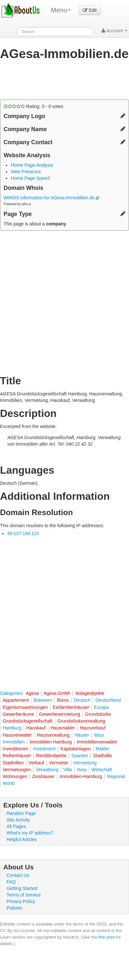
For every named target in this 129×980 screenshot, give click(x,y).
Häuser (82, 735)
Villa (68, 770)
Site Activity (18, 820)
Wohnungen (15, 776)
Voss (82, 770)
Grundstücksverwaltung (81, 721)
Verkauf (36, 763)
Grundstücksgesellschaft (28, 721)
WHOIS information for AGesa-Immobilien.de (51, 198)
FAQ (11, 882)
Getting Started (22, 888)
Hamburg (12, 728)
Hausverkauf (93, 728)
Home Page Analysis (32, 165)
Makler (103, 749)
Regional (116, 776)
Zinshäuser (43, 776)
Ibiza (99, 735)
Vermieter (59, 763)
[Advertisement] (52, 82)
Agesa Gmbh (57, 693)
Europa (101, 707)
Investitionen (16, 749)
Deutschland (108, 700)
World (8, 783)
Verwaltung (47, 770)
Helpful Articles (22, 839)
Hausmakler (63, 728)
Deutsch (82, 700)
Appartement (16, 700)
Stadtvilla (102, 756)
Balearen (43, 700)
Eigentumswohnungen (25, 707)
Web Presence (26, 172)
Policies (14, 908)
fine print (106, 937)
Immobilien (14, 742)
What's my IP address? (30, 833)
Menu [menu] (61, 10)
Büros (63, 700)
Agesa (32, 693)
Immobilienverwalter (97, 742)
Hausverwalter (17, 735)
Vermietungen (17, 770)
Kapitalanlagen (76, 749)
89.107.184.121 (23, 533)
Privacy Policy (21, 901)
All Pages (16, 826)
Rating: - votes (33, 106)
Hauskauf (36, 728)
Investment (44, 749)
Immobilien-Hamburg (81, 776)
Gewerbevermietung (60, 714)
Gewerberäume (18, 714)
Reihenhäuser (17, 756)
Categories (11, 693)
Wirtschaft (102, 770)
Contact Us (18, 875)
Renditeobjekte (51, 756)
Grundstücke (98, 714)
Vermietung (85, 763)
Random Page (21, 813)
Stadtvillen (13, 763)
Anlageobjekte (90, 693)
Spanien (80, 756)
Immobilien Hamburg (51, 742)
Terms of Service (24, 895)
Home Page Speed (30, 178)
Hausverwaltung (53, 735)
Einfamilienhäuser (71, 707)
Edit (90, 10)
